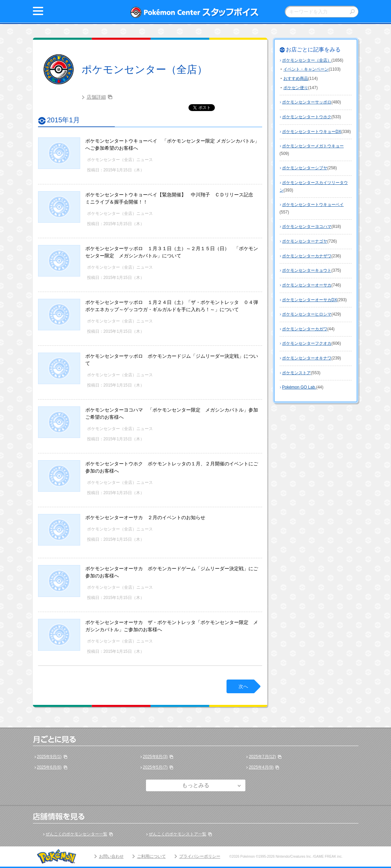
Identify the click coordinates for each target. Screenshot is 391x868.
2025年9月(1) (49, 757)
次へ (243, 686)
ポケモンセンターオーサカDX (310, 300)
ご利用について (151, 856)
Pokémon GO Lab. (299, 387)
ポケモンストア (296, 373)
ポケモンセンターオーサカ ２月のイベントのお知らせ (145, 517)
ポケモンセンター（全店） (144, 69)
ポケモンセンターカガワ (305, 329)
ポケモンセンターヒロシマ (307, 314)
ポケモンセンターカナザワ (307, 256)
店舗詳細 (96, 97)
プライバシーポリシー (200, 856)
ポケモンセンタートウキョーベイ (313, 205)
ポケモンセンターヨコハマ (307, 227)
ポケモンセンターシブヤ (305, 168)
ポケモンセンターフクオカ (307, 343)
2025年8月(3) (155, 757)
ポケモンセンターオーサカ (307, 285)
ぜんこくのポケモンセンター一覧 (76, 834)
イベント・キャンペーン (306, 69)
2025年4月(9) (261, 767)
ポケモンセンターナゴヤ (305, 241)
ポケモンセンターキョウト (307, 270)
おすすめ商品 (296, 78)
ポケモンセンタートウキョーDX (312, 132)
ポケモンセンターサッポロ (307, 102)
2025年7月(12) (262, 757)
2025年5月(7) (155, 767)
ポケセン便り (296, 88)
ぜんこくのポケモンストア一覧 (178, 834)
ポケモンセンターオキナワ (307, 358)
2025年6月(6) (49, 767)
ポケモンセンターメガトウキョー (313, 146)
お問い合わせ (111, 856)
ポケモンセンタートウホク (307, 117)
